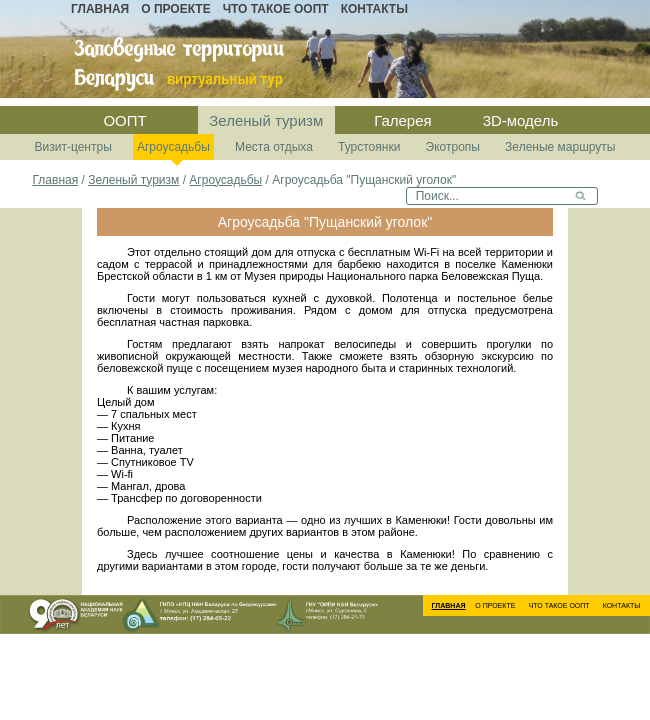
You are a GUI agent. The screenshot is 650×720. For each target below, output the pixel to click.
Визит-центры (73, 147)
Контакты (374, 9)
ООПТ (124, 120)
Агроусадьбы (173, 147)
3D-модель (521, 120)
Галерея (403, 120)
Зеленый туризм (266, 120)
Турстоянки (369, 147)
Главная (100, 9)
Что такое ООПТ (276, 9)
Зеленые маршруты (560, 147)
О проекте (175, 9)
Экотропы (453, 147)
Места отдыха (274, 147)
